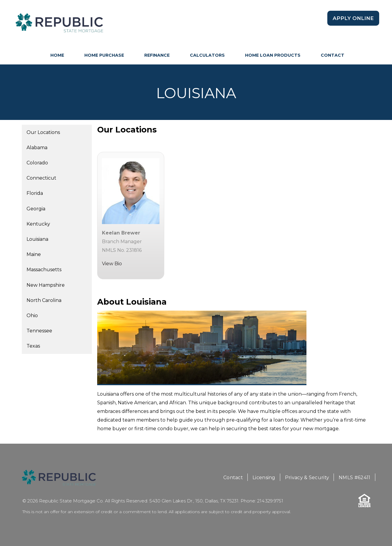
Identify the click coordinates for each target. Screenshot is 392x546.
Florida (35, 193)
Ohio (32, 316)
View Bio (112, 264)
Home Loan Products (273, 55)
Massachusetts (44, 270)
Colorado (37, 163)
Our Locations (43, 132)
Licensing (264, 478)
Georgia (36, 209)
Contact (333, 55)
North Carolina (44, 300)
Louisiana (37, 239)
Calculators (207, 55)
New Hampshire (46, 285)
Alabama (37, 148)
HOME (57, 55)
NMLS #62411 (354, 478)
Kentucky (38, 224)
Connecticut (41, 178)
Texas (33, 346)
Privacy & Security (307, 478)
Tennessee (39, 331)
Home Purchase (104, 55)
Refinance (157, 55)
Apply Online (353, 18)
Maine (34, 254)
